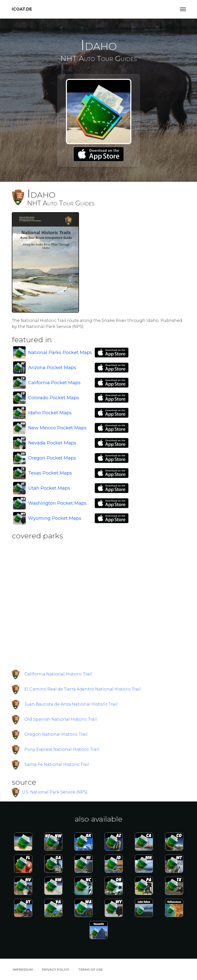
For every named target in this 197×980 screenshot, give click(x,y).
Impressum (23, 970)
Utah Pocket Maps (49, 488)
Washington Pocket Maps (57, 503)
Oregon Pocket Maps (52, 458)
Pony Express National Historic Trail (62, 749)
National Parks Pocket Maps (60, 353)
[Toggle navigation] (183, 9)
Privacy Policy (55, 970)
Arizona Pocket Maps (52, 368)
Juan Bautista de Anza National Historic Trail (71, 704)
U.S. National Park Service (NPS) (55, 792)
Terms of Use (90, 970)
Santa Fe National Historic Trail (57, 764)
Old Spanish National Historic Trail (61, 719)
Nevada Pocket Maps (52, 443)
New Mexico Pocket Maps (57, 428)
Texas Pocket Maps (50, 473)
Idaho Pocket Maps (50, 413)
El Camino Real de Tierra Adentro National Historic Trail (83, 689)
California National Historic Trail (58, 674)
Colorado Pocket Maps (54, 398)
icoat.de (22, 9)
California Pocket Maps (54, 383)
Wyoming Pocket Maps (55, 518)
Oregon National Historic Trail (56, 734)
